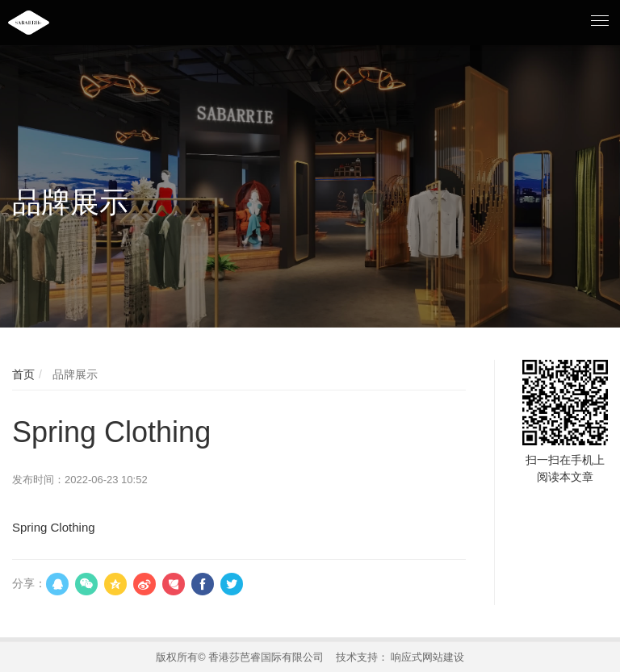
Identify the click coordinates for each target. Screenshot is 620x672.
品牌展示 (73, 374)
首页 (23, 374)
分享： (29, 583)
